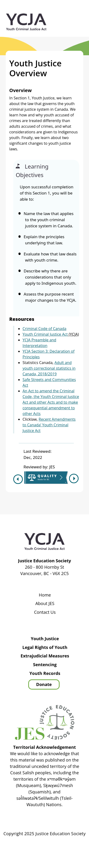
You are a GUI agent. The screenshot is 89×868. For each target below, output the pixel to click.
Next (74, 478)
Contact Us (45, 612)
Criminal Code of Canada (44, 329)
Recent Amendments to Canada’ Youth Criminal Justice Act (49, 425)
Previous (17, 479)
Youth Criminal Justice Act (45, 334)
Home (45, 595)
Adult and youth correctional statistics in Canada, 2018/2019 (49, 368)
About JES (45, 604)
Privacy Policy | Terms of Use (60, 847)
